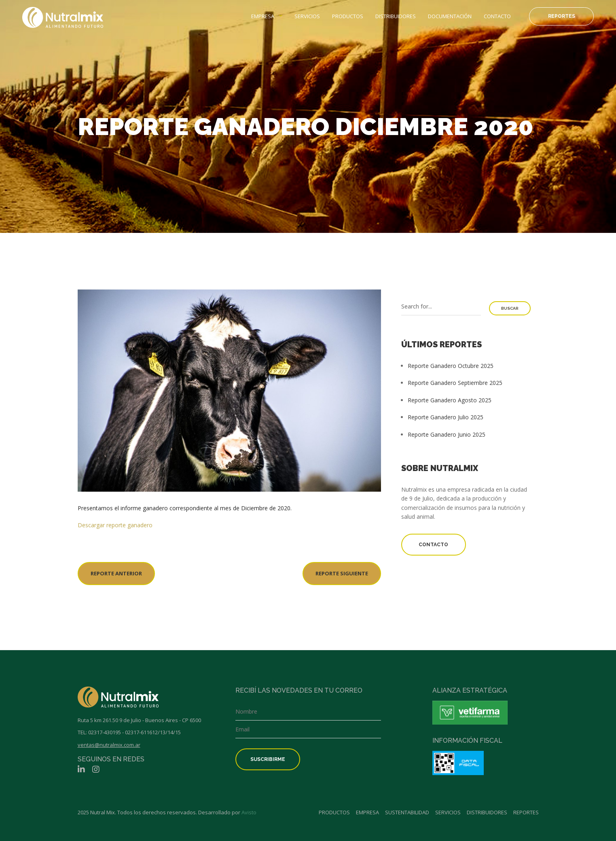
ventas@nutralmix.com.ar (109, 745)
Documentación (450, 16)
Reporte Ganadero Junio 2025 (447, 434)
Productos (348, 16)
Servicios (307, 16)
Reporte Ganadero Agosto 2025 (450, 400)
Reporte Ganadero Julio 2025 (446, 417)
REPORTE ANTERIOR (116, 573)
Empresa (263, 16)
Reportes (562, 16)
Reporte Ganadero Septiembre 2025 (455, 383)
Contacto (497, 16)
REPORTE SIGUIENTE (342, 573)
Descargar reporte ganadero (115, 525)
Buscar (510, 308)
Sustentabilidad (407, 812)
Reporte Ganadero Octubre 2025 (451, 366)
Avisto (249, 812)
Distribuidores (396, 16)
